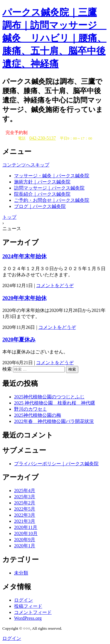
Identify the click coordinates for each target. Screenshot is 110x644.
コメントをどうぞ (55, 285)
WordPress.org (28, 618)
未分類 (21, 573)
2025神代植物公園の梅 (38, 415)
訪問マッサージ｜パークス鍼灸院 (49, 188)
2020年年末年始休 (24, 298)
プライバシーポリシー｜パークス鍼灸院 (56, 464)
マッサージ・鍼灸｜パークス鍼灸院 (52, 176)
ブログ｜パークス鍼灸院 (40, 206)
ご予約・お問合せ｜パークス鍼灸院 (52, 200)
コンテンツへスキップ (26, 165)
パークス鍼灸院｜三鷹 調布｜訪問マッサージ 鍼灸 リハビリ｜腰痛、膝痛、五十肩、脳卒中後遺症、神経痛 (54, 38)
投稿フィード (28, 606)
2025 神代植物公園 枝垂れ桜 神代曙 (55, 403)
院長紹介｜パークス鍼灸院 (42, 194)
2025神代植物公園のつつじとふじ (49, 397)
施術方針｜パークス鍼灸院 (42, 182)
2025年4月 (25, 491)
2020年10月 (26, 533)
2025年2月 (25, 503)
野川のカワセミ (31, 409)
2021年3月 (25, 521)
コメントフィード (33, 612)
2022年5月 (25, 509)
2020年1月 (25, 546)
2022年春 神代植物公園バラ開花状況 (54, 421)
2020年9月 (25, 540)
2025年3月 (25, 497)
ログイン (23, 600)
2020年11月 (26, 527)
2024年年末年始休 (24, 256)
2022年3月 (25, 515)
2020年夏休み (19, 340)
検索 (7, 369)
